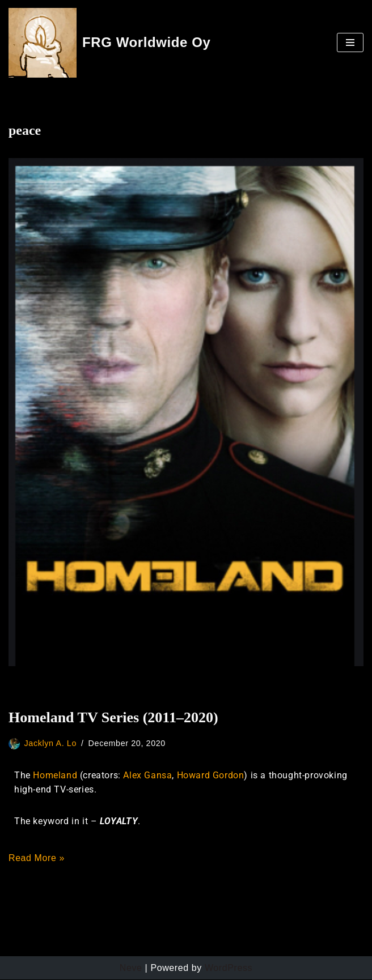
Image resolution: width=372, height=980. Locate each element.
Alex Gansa (147, 775)
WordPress (229, 968)
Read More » (37, 858)
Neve (131, 968)
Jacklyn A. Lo (51, 743)
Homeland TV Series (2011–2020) (113, 717)
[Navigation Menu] (350, 42)
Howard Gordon (211, 775)
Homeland (55, 775)
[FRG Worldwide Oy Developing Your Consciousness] (110, 43)
